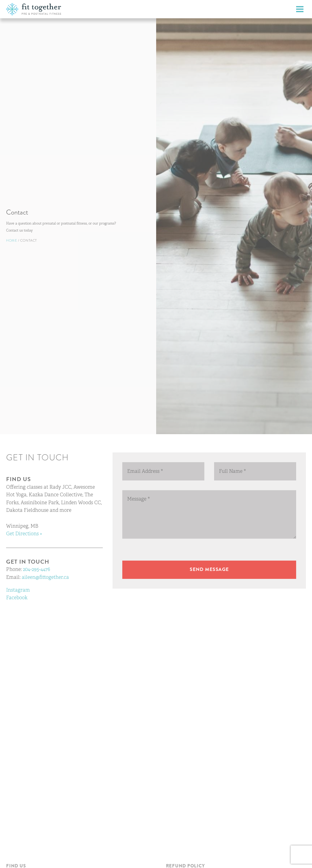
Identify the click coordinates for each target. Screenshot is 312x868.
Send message (209, 569)
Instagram (18, 590)
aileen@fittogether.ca (45, 577)
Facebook (17, 598)
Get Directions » (24, 534)
